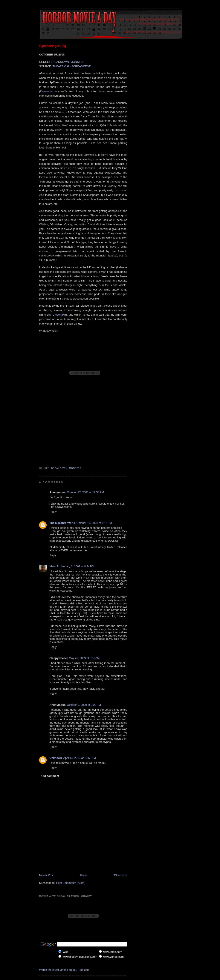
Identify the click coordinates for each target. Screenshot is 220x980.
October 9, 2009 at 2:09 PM (84, 705)
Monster (75, 468)
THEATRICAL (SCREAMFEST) (72, 66)
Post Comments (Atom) (71, 883)
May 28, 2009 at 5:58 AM (84, 658)
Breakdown (60, 468)
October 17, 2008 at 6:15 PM (94, 523)
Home (84, 875)
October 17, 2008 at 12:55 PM (85, 492)
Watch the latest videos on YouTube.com (64, 970)
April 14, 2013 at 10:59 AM (80, 758)
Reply (53, 512)
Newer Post (46, 875)
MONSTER (77, 62)
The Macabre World (62, 523)
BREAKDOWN (60, 62)
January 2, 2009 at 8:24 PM (77, 566)
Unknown (56, 758)
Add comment (50, 776)
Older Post (121, 875)
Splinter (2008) (53, 46)
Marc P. (54, 566)
